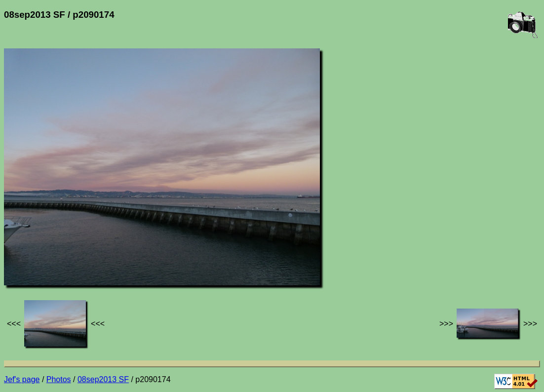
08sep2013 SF (103, 379)
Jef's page (22, 379)
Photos (59, 379)
